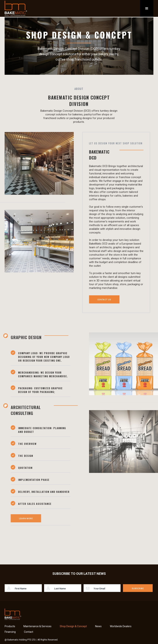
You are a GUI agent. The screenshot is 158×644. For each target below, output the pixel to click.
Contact (29, 632)
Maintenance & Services (37, 626)
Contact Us (104, 300)
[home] (16, 8)
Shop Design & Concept (73, 626)
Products (10, 626)
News (98, 626)
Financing (10, 632)
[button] (147, 8)
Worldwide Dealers (121, 626)
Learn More (24, 519)
